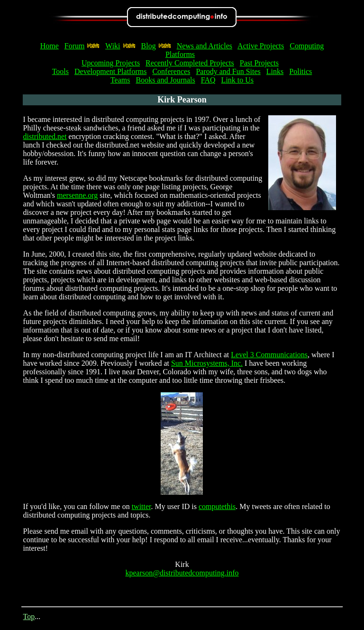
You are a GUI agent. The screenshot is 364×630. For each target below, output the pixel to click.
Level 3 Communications (269, 355)
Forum (75, 46)
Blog (149, 46)
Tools (60, 71)
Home (50, 46)
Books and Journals (165, 80)
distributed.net (45, 136)
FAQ (208, 80)
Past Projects (259, 63)
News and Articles (205, 46)
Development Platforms (110, 71)
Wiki (113, 46)
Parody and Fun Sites (228, 71)
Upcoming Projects (111, 63)
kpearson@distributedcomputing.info (182, 573)
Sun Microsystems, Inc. (207, 363)
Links (275, 71)
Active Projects (261, 46)
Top (29, 616)
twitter (141, 506)
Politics (300, 71)
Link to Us (237, 80)
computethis (217, 506)
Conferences (171, 71)
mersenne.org (77, 195)
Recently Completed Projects (190, 63)
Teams (120, 80)
